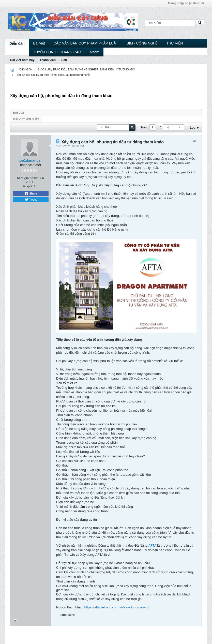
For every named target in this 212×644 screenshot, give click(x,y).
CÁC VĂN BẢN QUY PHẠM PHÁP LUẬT (86, 43)
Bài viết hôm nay (22, 60)
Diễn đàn (17, 43)
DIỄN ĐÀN (26, 69)
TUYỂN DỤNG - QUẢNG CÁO (57, 52)
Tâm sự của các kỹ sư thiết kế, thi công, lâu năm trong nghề (52, 75)
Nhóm (94, 52)
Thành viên (48, 60)
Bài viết (39, 43)
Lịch (64, 60)
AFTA (152, 545)
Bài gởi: (27, 186)
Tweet (31, 200)
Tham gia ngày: (26, 178)
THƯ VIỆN (175, 43)
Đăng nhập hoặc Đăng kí (186, 3)
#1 (195, 141)
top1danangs (29, 160)
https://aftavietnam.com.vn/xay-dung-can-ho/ (117, 607)
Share (31, 193)
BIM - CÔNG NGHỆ (142, 43)
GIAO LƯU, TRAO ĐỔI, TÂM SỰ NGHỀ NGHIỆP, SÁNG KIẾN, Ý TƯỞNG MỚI (86, 69)
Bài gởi (18, 113)
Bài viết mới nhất (26, 119)
